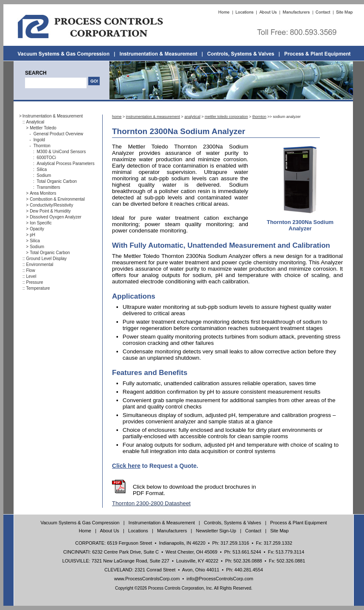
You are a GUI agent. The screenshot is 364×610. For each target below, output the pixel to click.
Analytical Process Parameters (66, 164)
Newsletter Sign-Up (216, 531)
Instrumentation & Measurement (53, 116)
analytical (193, 117)
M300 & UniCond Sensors (62, 152)
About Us (110, 531)
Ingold (39, 140)
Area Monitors (43, 193)
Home (85, 531)
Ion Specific (41, 223)
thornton (259, 117)
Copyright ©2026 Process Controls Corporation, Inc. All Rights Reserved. (184, 588)
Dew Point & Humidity (50, 211)
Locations (138, 531)
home (117, 117)
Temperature (38, 288)
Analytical (35, 122)
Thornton (42, 146)
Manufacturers (172, 531)
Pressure (35, 282)
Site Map (279, 531)
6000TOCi (46, 158)
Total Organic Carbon (57, 181)
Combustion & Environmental (57, 199)
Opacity (37, 229)
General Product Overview (58, 134)
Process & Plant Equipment (299, 523)
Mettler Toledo (43, 128)
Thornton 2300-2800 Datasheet (151, 503)
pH (32, 235)
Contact (253, 531)
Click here (126, 466)
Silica (42, 169)
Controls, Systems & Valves (233, 523)
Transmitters (49, 187)
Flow (31, 270)
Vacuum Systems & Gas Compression (80, 523)
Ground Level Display (47, 259)
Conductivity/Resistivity (51, 205)
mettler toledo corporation (226, 117)
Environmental (40, 264)
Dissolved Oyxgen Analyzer (56, 217)
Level (31, 276)
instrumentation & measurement (153, 117)
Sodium (44, 175)
